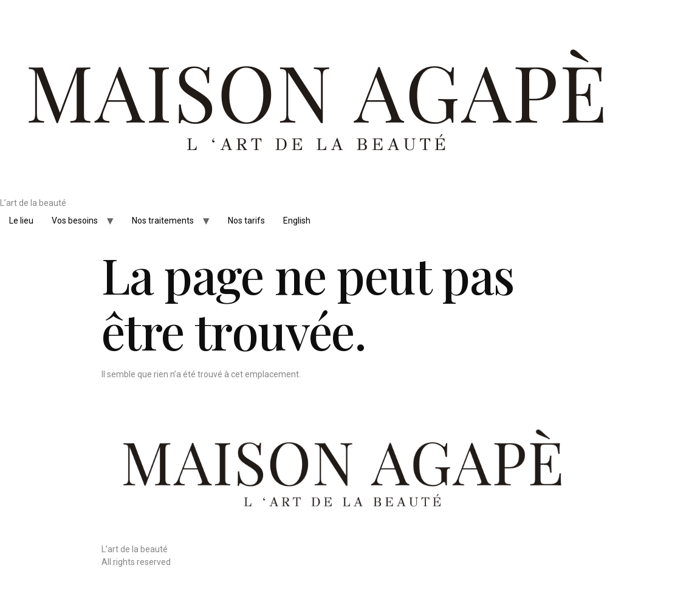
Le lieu (21, 221)
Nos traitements (163, 221)
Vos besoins (75, 221)
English (297, 221)
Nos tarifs (246, 221)
